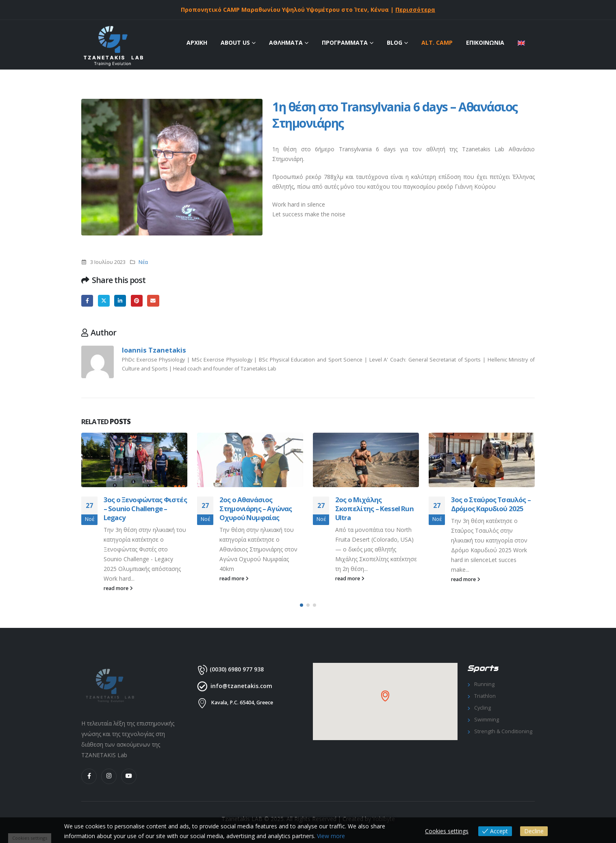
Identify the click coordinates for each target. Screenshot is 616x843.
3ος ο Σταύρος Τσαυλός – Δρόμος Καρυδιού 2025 (491, 504)
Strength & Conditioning (503, 731)
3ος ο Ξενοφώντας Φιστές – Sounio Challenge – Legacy (145, 509)
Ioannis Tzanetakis (154, 350)
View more (331, 836)
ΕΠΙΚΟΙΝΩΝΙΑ (485, 42)
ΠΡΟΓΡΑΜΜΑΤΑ (345, 42)
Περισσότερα (415, 10)
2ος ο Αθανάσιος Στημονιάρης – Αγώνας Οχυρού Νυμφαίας (256, 509)
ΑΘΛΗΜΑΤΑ (286, 42)
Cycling (483, 708)
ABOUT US (235, 42)
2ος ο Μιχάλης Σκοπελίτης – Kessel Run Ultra (374, 509)
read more (118, 588)
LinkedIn (120, 301)
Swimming (487, 720)
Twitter (104, 301)
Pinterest (137, 301)
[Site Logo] (113, 47)
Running (484, 684)
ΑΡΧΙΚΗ (197, 42)
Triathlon (485, 696)
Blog (395, 42)
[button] (301, 605)
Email (153, 301)
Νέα (143, 262)
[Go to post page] (134, 460)
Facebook (87, 301)
